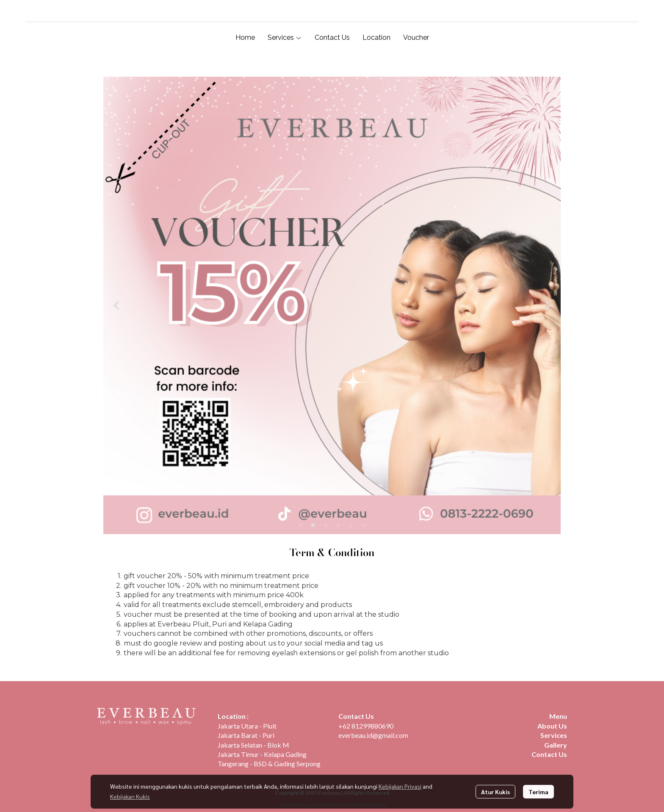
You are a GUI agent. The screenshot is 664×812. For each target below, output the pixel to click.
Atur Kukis (495, 792)
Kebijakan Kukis (130, 796)
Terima (538, 792)
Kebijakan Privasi (400, 786)
